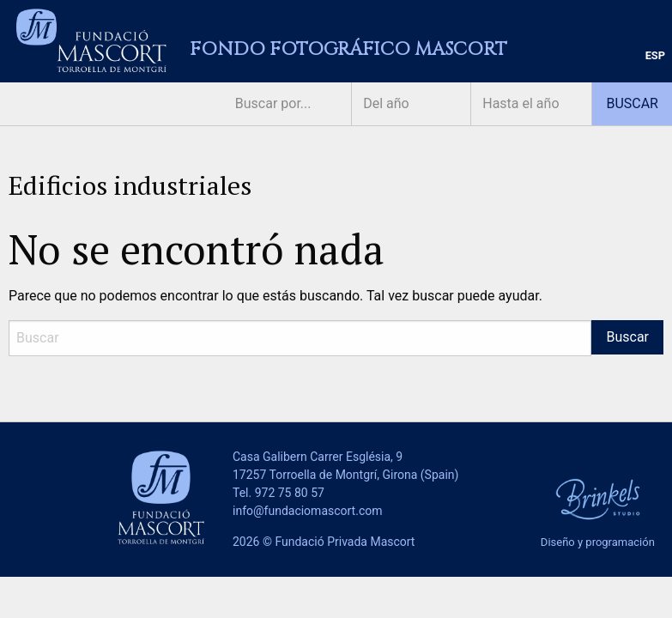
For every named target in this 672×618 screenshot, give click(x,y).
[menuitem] (655, 56)
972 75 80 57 (290, 493)
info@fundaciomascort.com (307, 511)
